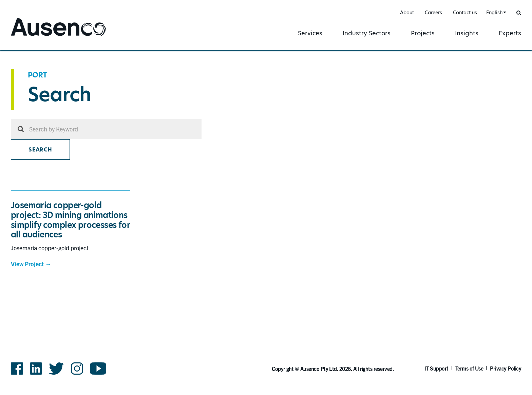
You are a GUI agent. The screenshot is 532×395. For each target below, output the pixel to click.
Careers (433, 13)
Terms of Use (469, 368)
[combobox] (495, 13)
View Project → (31, 264)
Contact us (465, 13)
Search (40, 150)
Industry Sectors (367, 33)
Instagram (77, 369)
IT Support (436, 368)
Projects (423, 33)
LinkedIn (36, 369)
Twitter (56, 369)
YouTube (98, 369)
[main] (266, 179)
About (407, 13)
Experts (510, 33)
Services (310, 33)
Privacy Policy (506, 368)
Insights (467, 33)
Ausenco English (36, 37)
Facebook (17, 369)
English (494, 13)
